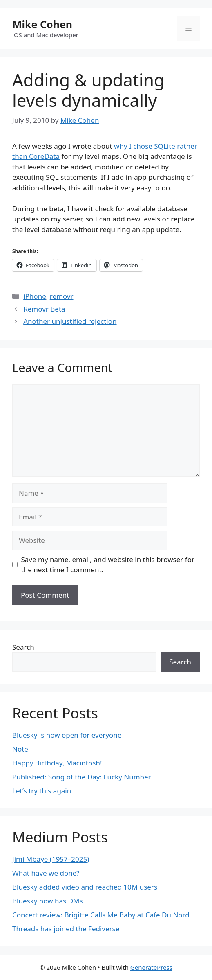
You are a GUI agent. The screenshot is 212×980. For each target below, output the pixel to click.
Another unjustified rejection (70, 321)
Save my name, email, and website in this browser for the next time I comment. (108, 565)
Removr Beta (44, 309)
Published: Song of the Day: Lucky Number (82, 777)
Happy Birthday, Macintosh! (57, 763)
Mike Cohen (42, 24)
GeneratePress (151, 967)
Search (23, 647)
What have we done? (46, 873)
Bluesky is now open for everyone (67, 735)
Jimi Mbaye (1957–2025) (51, 859)
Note (20, 749)
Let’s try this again (42, 791)
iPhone (35, 296)
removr (62, 296)
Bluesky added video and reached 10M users (85, 887)
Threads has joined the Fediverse (66, 929)
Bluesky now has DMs (48, 901)
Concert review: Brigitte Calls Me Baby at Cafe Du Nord (101, 915)
